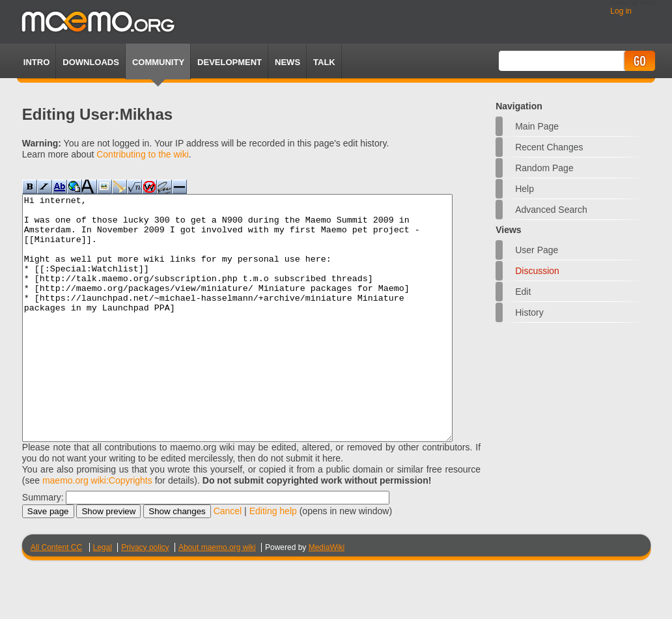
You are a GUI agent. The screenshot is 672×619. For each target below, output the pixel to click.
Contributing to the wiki (143, 154)
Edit (523, 292)
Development (230, 62)
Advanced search (551, 210)
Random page (544, 168)
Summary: (43, 546)
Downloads (91, 62)
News (287, 62)
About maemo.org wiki (217, 596)
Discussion (537, 271)
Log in (621, 11)
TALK (324, 62)
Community (158, 62)
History (529, 312)
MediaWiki (327, 596)
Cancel (228, 560)
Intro (36, 62)
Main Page (537, 126)
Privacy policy (145, 596)
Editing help (273, 560)
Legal (103, 596)
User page (537, 250)
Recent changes (549, 147)
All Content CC (56, 596)
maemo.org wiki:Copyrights (97, 529)
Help (525, 189)
